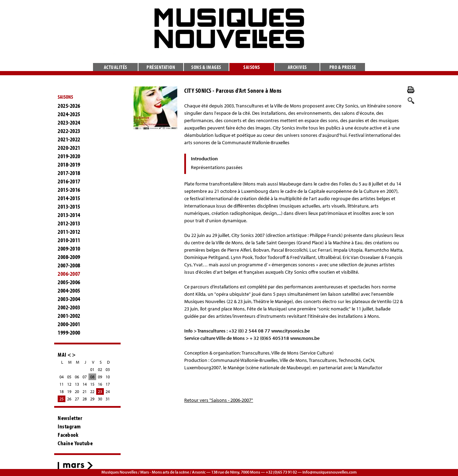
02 (100, 369)
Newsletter (70, 418)
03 (108, 369)
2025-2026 (69, 106)
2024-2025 (69, 114)
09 (100, 377)
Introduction (204, 159)
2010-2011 (69, 240)
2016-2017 (69, 181)
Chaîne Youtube (75, 443)
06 (77, 377)
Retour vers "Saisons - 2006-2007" (219, 400)
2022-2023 (69, 131)
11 (62, 384)
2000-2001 (69, 324)
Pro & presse (343, 67)
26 (69, 399)
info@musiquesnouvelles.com (330, 472)
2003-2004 (69, 299)
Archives (297, 67)
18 (62, 391)
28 (85, 399)
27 (77, 399)
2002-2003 (69, 307)
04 (62, 377)
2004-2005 (69, 290)
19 (69, 391)
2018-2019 (69, 164)
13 (77, 384)
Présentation (161, 67)
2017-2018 (69, 173)
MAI (62, 354)
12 (69, 384)
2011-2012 (69, 232)
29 (92, 399)
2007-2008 (69, 265)
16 (100, 384)
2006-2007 (69, 274)
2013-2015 (69, 206)
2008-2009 (69, 257)
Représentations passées (217, 167)
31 (108, 399)
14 (85, 384)
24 (108, 391)
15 (92, 384)
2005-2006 (69, 282)
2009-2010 (69, 248)
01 (92, 369)
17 (108, 384)
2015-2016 (69, 190)
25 (62, 399)
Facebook (68, 435)
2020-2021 (69, 148)
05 (69, 377)
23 (100, 391)
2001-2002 (69, 316)
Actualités (116, 67)
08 (92, 377)
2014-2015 (69, 198)
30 (100, 399)
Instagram (69, 426)
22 (92, 391)
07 (85, 377)
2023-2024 (69, 122)
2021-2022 (69, 139)
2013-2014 (69, 215)
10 (108, 377)
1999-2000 (69, 332)
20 (77, 391)
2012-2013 (69, 223)
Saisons (252, 67)
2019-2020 (69, 156)
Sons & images (206, 67)
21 (85, 391)
